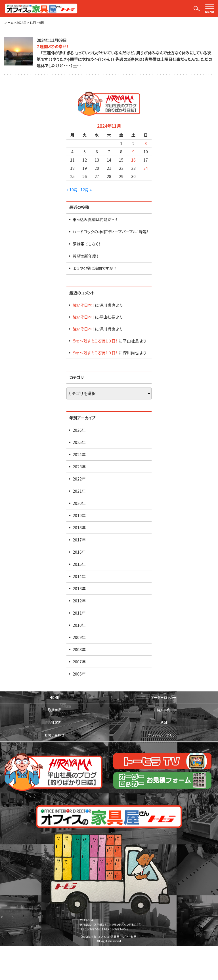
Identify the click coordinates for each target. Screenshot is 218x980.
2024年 (79, 454)
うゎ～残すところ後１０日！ (95, 341)
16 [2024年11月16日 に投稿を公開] (133, 160)
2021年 (79, 491)
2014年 (79, 576)
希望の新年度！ (85, 256)
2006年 (79, 674)
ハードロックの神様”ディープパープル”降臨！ (111, 232)
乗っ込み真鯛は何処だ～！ (95, 219)
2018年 (79, 528)
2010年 (79, 625)
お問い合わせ (54, 735)
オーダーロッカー (163, 697)
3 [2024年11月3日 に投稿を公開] (146, 143)
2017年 (79, 540)
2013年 (79, 589)
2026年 (79, 430)
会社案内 (54, 722)
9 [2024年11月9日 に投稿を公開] (133, 152)
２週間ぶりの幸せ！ (53, 46)
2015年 (79, 564)
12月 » (86, 190)
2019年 (79, 515)
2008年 (79, 649)
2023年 (79, 467)
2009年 (79, 637)
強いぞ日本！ (83, 305)
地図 (163, 722)
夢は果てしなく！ (87, 244)
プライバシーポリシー (163, 735)
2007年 (79, 662)
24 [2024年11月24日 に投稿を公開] (146, 168)
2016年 (79, 552)
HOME (54, 697)
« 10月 (72, 190)
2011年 (79, 613)
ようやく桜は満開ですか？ (95, 268)
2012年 (79, 601)
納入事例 (163, 710)
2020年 (79, 503)
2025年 (79, 442)
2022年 (79, 479)
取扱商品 (54, 710)
